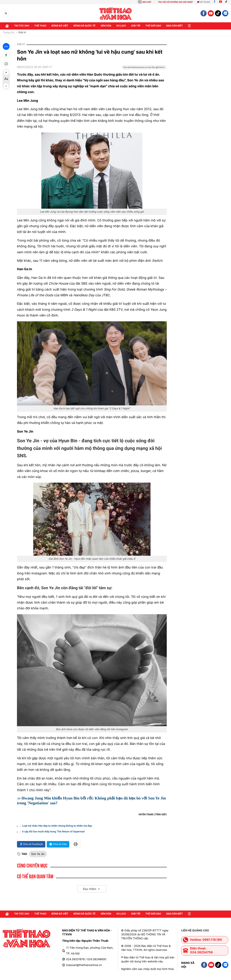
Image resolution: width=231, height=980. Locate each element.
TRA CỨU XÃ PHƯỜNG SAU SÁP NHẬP (176, 2)
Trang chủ (9, 33)
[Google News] (144, 68)
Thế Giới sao (156, 26)
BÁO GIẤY (147, 2)
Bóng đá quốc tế (86, 26)
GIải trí (138, 26)
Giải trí (22, 33)
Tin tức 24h (22, 26)
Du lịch (123, 26)
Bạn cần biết (178, 26)
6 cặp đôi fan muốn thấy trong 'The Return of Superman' (54, 832)
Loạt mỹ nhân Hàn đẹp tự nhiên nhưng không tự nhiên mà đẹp (57, 826)
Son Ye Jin (38, 854)
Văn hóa (108, 26)
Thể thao (41, 26)
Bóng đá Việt (61, 26)
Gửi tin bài (203, 2)
